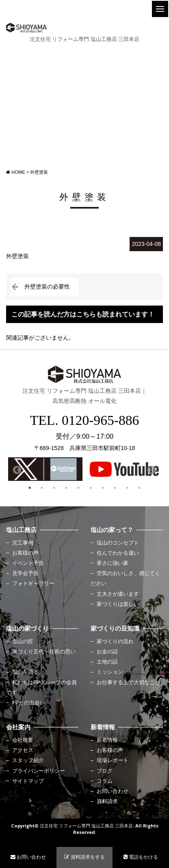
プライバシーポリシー (39, 771)
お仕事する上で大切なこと (128, 683)
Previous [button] (16, 470)
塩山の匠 (23, 642)
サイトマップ (28, 781)
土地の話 (107, 662)
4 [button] (66, 488)
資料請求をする (84, 857)
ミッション (110, 672)
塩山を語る (25, 672)
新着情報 (107, 740)
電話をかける (141, 857)
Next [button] (151, 470)
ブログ (105, 771)
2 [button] (42, 488)
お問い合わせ (113, 791)
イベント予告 (28, 563)
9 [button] (127, 488)
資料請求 (107, 801)
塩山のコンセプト (118, 543)
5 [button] (78, 488)
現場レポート (113, 760)
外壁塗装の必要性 (47, 286)
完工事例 (23, 543)
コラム (105, 781)
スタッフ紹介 (28, 760)
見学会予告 (25, 573)
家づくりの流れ (115, 642)
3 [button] (54, 488)
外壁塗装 (17, 256)
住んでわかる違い (118, 553)
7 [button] (103, 488)
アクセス (23, 750)
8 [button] (115, 488)
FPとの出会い (29, 703)
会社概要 (23, 740)
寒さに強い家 (113, 563)
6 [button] (91, 488)
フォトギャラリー (33, 584)
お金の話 (107, 652)
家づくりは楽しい (118, 604)
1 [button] (30, 488)
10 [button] (139, 488)
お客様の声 (25, 553)
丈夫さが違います (118, 594)
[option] (45, 469)
